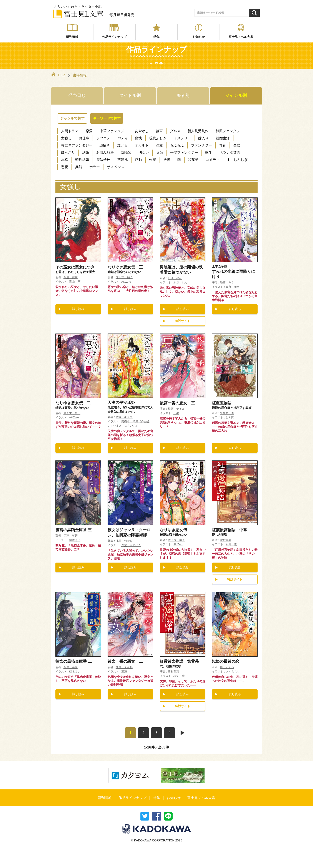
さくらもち (233, 672)
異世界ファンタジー (77, 145)
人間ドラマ (70, 131)
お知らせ (199, 37)
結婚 (86, 153)
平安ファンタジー (184, 153)
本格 (65, 160)
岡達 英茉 (71, 277)
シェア (156, 816)
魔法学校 (103, 160)
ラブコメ (103, 138)
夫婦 (237, 145)
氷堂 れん (181, 282)
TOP (58, 75)
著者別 (183, 95)
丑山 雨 (75, 282)
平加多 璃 (227, 413)
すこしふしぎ (237, 160)
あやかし (142, 131)
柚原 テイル (176, 409)
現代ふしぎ (158, 138)
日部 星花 (175, 278)
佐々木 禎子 (124, 277)
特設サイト (183, 321)
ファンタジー (201, 145)
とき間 (230, 417)
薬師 (160, 153)
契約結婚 (82, 160)
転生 (209, 153)
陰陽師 (126, 153)
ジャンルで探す (72, 118)
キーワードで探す (107, 118)
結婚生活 (223, 138)
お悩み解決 (105, 153)
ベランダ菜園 (230, 153)
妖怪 (167, 160)
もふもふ (177, 145)
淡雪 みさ (227, 282)
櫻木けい (75, 540)
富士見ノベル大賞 (241, 37)
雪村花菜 (226, 540)
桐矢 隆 (231, 544)
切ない (144, 153)
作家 (153, 160)
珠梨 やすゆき (131, 545)
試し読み (78, 309)
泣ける (122, 145)
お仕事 (84, 138)
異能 (79, 167)
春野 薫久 (233, 287)
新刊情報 (72, 37)
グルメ (175, 131)
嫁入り (203, 138)
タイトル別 (130, 95)
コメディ (213, 160)
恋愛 (89, 131)
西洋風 (123, 160)
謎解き (105, 145)
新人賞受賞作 (198, 131)
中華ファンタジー (114, 131)
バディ (123, 138)
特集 (156, 37)
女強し (66, 138)
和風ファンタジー (230, 131)
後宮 (159, 131)
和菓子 (193, 160)
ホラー (95, 167)
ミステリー (182, 138)
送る (168, 816)
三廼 (176, 413)
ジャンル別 (236, 95)
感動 (138, 160)
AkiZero (126, 282)
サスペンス (116, 167)
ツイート (145, 816)
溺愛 (159, 145)
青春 (223, 145)
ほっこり (68, 153)
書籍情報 (80, 75)
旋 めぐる (227, 667)
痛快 (138, 138)
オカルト (142, 145)
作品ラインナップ (114, 37)
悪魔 (65, 167)
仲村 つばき (124, 541)
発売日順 (77, 95)
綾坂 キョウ (124, 417)
